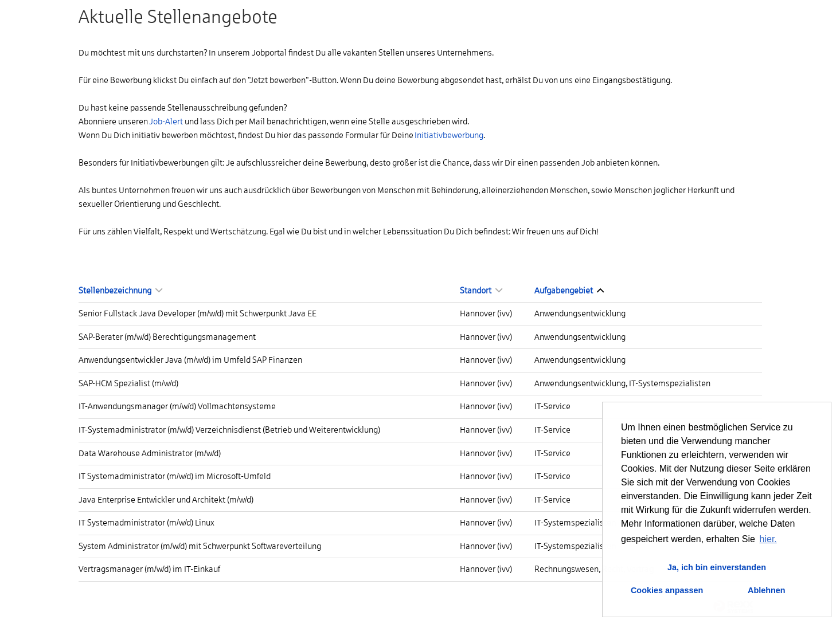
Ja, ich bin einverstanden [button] (717, 567)
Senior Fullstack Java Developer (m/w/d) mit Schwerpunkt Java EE (198, 313)
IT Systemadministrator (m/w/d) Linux (146, 523)
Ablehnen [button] (767, 590)
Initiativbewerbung (449, 135)
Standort (481, 291)
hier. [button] (768, 539)
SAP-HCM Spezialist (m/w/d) (128, 383)
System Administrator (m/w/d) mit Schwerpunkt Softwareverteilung (200, 546)
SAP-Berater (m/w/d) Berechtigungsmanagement (167, 337)
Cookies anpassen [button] (667, 590)
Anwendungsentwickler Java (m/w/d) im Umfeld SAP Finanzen (190, 360)
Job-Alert (166, 121)
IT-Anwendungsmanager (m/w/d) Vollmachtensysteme (177, 406)
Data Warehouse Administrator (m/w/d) (150, 453)
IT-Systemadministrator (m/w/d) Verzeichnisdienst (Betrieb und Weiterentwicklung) (229, 430)
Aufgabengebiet (569, 291)
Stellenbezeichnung (120, 291)
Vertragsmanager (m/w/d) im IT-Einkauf (149, 569)
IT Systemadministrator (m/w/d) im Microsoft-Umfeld (175, 476)
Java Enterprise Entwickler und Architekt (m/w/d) (166, 500)
